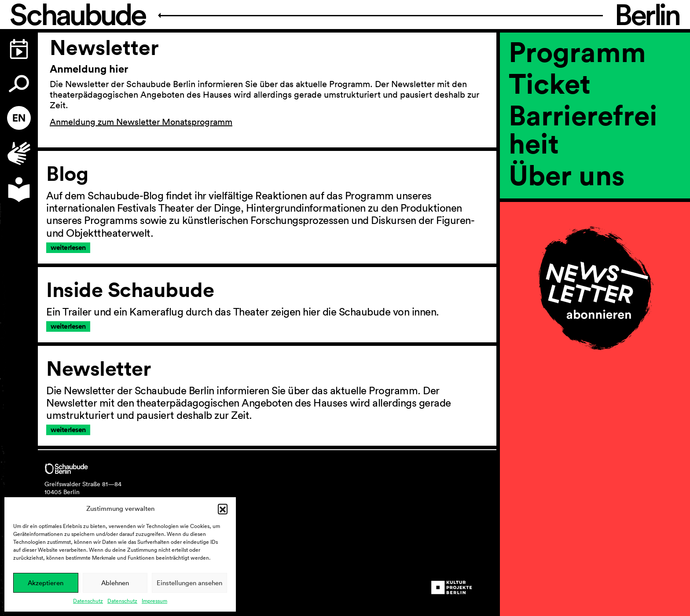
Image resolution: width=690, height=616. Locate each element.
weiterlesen (68, 247)
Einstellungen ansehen (189, 583)
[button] (223, 509)
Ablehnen (115, 583)
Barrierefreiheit (583, 129)
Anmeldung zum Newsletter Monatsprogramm (141, 122)
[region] (595, 205)
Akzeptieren (46, 583)
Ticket (550, 83)
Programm (577, 51)
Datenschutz (88, 601)
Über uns (567, 175)
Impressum (154, 601)
